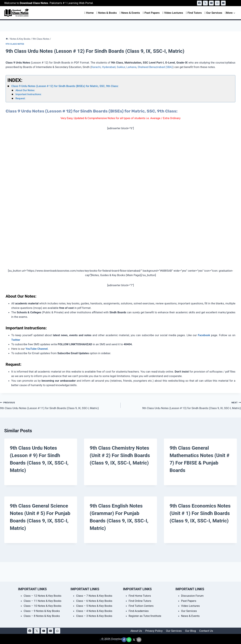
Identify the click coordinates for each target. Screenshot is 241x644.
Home (89, 13)
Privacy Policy (154, 631)
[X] (205, 3)
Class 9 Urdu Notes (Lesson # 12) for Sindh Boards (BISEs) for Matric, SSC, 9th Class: (65, 86)
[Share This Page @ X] (134, 640)
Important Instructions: (29, 94)
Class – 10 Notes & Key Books (43, 606)
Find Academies (139, 611)
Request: (21, 98)
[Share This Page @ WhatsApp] (129, 640)
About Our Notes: (26, 90)
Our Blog (190, 631)
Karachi (96, 67)
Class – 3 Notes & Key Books (94, 616)
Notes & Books (107, 13)
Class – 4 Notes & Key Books (94, 611)
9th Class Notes (15, 44)
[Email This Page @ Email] (139, 640)
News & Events (130, 13)
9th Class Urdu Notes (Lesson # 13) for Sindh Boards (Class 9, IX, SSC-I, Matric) (182, 405)
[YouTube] (211, 3)
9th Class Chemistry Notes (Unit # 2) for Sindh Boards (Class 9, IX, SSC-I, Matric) (120, 455)
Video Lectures (173, 13)
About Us (136, 631)
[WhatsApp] (217, 3)
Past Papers (151, 13)
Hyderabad (109, 67)
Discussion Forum (192, 596)
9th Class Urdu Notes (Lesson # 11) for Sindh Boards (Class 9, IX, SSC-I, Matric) (59, 405)
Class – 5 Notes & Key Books (94, 606)
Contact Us (206, 631)
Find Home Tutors (140, 596)
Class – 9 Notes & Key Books (42, 611)
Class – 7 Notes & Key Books (94, 596)
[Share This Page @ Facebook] (124, 640)
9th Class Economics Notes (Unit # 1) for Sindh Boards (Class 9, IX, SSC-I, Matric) (200, 513)
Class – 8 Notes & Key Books (42, 616)
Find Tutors (194, 13)
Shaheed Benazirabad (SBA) (155, 67)
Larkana (131, 67)
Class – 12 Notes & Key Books (43, 596)
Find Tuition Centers (141, 606)
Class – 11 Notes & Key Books (43, 601)
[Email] (223, 3)
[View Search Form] (234, 3)
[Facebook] (199, 3)
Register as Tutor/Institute (145, 616)
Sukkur (121, 67)
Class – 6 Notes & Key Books (94, 601)
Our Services (213, 13)
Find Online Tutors (140, 601)
